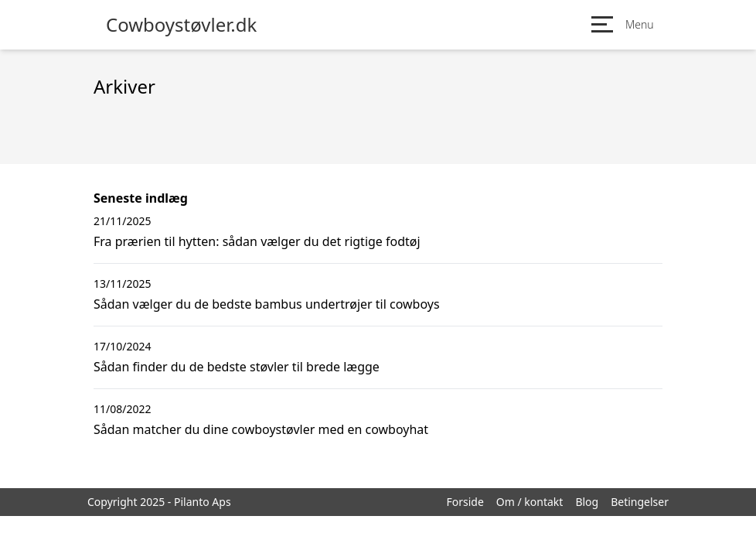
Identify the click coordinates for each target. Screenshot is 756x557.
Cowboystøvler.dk (181, 25)
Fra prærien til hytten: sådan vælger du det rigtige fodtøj (257, 241)
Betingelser (640, 502)
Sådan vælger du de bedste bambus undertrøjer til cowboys (267, 304)
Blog (587, 502)
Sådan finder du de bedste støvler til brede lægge (237, 367)
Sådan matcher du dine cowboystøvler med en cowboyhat (261, 429)
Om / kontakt (530, 502)
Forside (465, 502)
